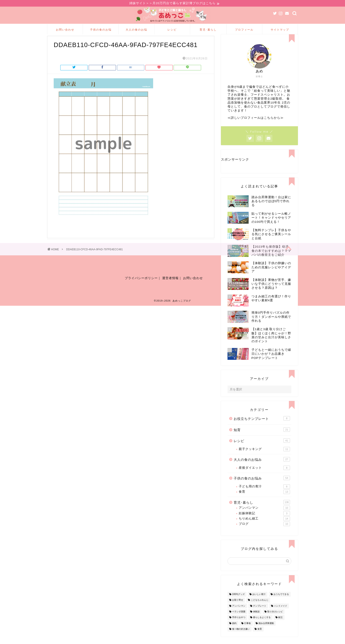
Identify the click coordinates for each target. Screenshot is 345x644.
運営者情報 (170, 288)
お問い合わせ (65, 30)
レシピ (172, 30)
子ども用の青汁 (264, 494)
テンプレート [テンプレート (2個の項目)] (260, 613)
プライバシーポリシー (141, 288)
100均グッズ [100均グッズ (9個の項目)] (238, 601)
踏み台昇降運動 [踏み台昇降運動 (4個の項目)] (266, 630)
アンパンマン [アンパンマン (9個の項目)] (239, 613)
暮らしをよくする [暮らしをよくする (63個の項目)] (262, 625)
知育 (262, 437)
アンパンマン (264, 515)
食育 (264, 499)
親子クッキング (264, 456)
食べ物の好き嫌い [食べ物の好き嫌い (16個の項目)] (241, 636)
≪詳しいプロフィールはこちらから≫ (256, 125)
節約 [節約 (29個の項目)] (234, 630)
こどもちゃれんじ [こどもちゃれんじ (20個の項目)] (260, 607)
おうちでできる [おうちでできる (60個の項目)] (281, 601)
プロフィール (244, 30)
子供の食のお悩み (101, 32)
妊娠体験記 (264, 521)
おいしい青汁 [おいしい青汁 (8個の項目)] (259, 601)
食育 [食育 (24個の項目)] (260, 636)
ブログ (264, 531)
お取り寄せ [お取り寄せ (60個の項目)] (238, 607)
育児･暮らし (208, 30)
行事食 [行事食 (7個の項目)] (248, 630)
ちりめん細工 (264, 526)
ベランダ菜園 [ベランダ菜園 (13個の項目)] (239, 619)
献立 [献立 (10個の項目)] (281, 625)
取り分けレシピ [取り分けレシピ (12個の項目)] (275, 619)
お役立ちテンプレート (262, 426)
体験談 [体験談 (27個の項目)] (256, 619)
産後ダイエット (264, 475)
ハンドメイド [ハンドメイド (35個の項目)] (281, 613)
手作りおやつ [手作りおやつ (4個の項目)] (239, 625)
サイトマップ (280, 30)
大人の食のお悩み (136, 32)
